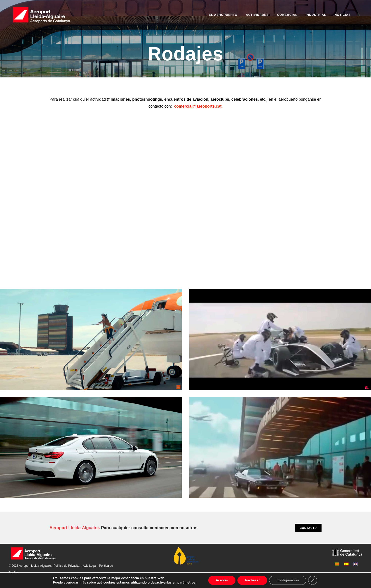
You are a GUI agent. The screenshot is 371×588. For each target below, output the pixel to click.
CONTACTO (308, 528)
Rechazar (252, 580)
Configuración (288, 580)
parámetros (186, 583)
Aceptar (222, 580)
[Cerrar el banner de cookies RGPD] (313, 580)
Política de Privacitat (67, 566)
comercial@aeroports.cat (198, 106)
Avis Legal (90, 566)
